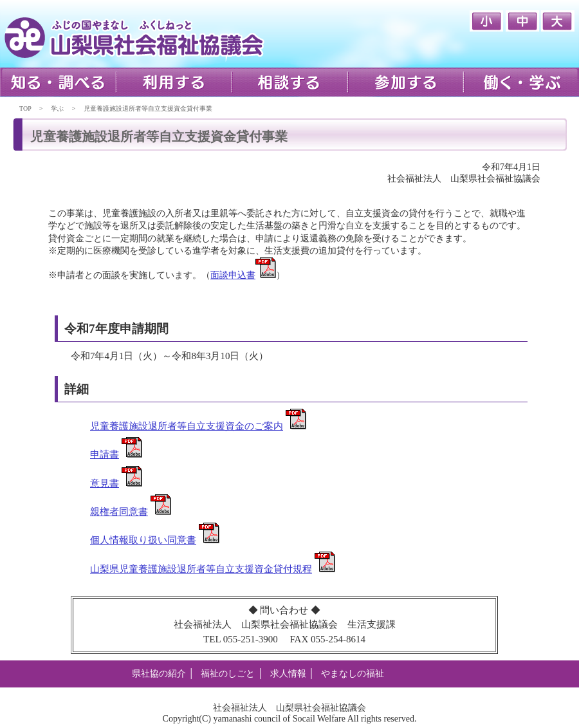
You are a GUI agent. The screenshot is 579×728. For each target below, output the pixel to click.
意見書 (105, 483)
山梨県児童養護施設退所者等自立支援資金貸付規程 (201, 569)
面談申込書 (233, 275)
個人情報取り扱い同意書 (143, 540)
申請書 (105, 454)
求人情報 (288, 674)
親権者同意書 (119, 512)
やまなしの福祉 (353, 674)
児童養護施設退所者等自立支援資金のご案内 (187, 426)
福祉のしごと (228, 674)
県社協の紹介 (159, 674)
